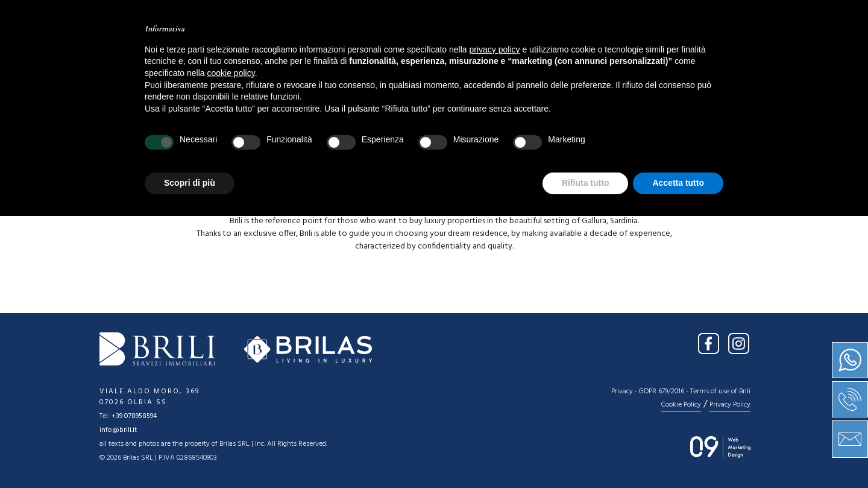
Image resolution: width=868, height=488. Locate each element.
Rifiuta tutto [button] (586, 455)
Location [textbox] (206, 129)
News (487, 51)
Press (540, 51)
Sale (366, 51)
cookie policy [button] (231, 345)
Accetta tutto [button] (678, 455)
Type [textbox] (324, 129)
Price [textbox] (454, 129)
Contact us (611, 51)
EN (756, 17)
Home (244, 51)
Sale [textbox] (108, 129)
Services (426, 51)
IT (733, 17)
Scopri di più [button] (190, 455)
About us (306, 51)
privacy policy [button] (495, 322)
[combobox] (129, 128)
